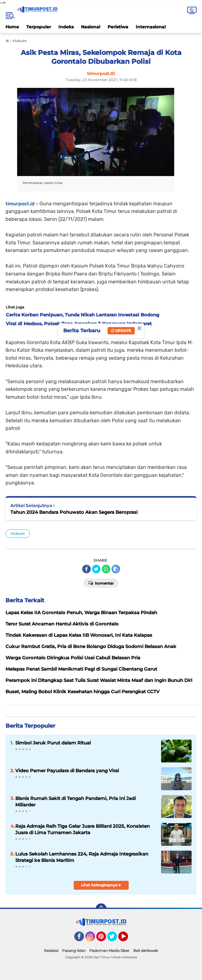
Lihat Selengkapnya (101, 885)
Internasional (151, 27)
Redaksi (51, 951)
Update (121, 331)
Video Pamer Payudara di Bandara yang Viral (67, 771)
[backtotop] (101, 909)
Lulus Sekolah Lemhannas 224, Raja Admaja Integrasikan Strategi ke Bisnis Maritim (82, 857)
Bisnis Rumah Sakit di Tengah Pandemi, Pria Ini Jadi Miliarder (75, 802)
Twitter (115, 939)
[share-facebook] (86, 569)
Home (12, 27)
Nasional (91, 27)
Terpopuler (39, 27)
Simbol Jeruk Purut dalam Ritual (53, 743)
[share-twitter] (96, 569)
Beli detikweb (146, 951)
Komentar (101, 583)
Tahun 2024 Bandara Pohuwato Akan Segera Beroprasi (74, 512)
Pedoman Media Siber (109, 951)
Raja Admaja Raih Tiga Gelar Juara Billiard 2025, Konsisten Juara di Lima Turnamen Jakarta (83, 829)
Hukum (18, 533)
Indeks (66, 27)
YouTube (127, 939)
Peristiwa (118, 27)
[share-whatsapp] (106, 569)
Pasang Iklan (74, 951)
